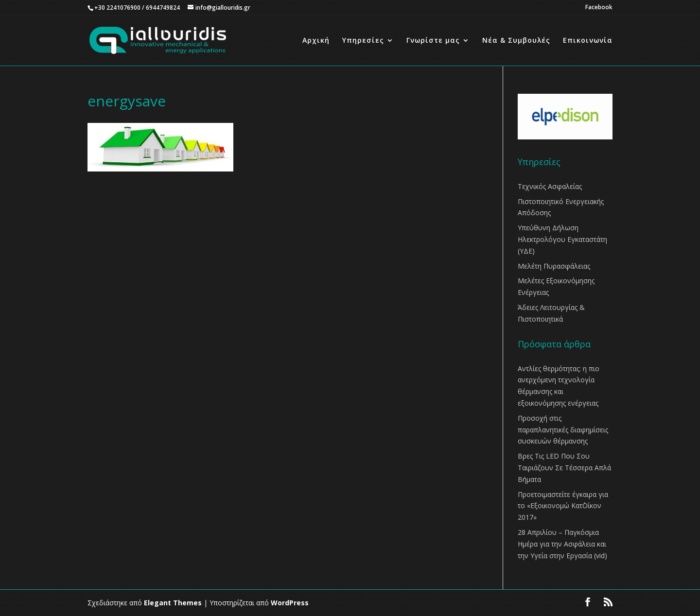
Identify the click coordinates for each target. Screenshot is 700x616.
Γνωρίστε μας (433, 41)
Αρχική (316, 41)
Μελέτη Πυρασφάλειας (554, 266)
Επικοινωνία (588, 41)
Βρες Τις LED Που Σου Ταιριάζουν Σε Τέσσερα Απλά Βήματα (564, 468)
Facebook (599, 8)
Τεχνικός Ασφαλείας (550, 186)
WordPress (290, 603)
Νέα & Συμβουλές (516, 41)
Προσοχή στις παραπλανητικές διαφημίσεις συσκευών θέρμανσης (563, 430)
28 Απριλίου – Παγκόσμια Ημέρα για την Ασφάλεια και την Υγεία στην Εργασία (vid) (562, 544)
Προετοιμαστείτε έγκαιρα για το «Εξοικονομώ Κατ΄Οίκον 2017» (563, 506)
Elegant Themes (173, 603)
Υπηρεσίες (363, 41)
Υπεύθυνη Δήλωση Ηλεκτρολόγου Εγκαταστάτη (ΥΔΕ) (562, 239)
